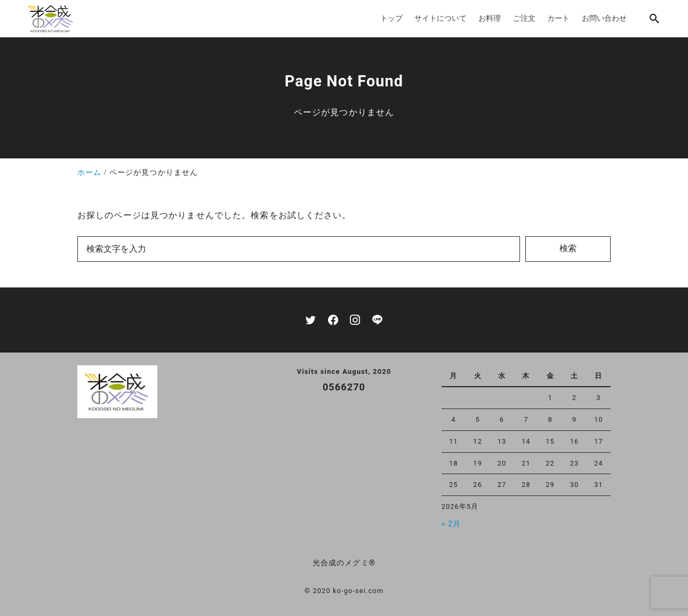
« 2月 (451, 524)
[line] (377, 320)
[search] (654, 18)
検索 (568, 248)
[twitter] (311, 320)
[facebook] (333, 320)
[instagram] (355, 320)
